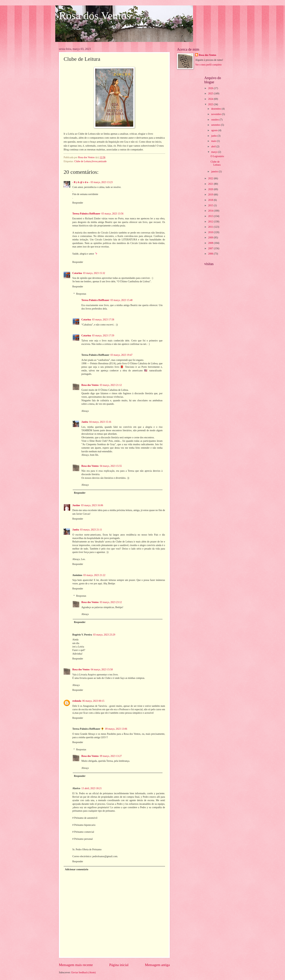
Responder (78, 203)
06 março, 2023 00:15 (93, 701)
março (215, 152)
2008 (211, 243)
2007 (211, 248)
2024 (211, 99)
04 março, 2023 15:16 (100, 422)
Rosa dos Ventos (95, 16)
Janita (85, 422)
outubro (215, 120)
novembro (217, 114)
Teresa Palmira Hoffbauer (86, 214)
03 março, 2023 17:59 (103, 336)
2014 (211, 211)
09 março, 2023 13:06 (116, 729)
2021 (211, 184)
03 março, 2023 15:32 (94, 273)
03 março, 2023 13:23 (102, 182)
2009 (211, 238)
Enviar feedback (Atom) (84, 972)
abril (214, 146)
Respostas (81, 294)
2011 (211, 227)
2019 (211, 195)
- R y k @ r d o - (81, 182)
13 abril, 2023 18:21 (92, 788)
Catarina (77, 273)
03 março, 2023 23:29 (104, 635)
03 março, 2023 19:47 (122, 355)
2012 (211, 222)
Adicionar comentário (77, 869)
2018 (211, 200)
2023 (211, 104)
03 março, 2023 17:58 (103, 320)
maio (214, 141)
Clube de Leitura (215, 163)
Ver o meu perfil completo (208, 65)
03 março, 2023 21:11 (91, 530)
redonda (77, 701)
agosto (215, 130)
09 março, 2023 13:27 (111, 756)
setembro (216, 125)
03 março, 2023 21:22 (94, 575)
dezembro (216, 109)
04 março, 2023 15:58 (102, 670)
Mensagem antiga (157, 965)
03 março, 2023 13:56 (112, 214)
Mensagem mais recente (76, 965)
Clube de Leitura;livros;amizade (91, 161)
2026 (211, 88)
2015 (211, 205)
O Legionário (217, 156)
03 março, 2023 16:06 (92, 505)
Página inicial (119, 965)
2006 (211, 254)
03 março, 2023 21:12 (111, 385)
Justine (76, 505)
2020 (211, 189)
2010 (211, 232)
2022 (211, 178)
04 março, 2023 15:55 (111, 466)
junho (214, 136)
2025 (211, 94)
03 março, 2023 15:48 (122, 300)
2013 (211, 216)
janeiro (215, 172)
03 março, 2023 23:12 (111, 602)
